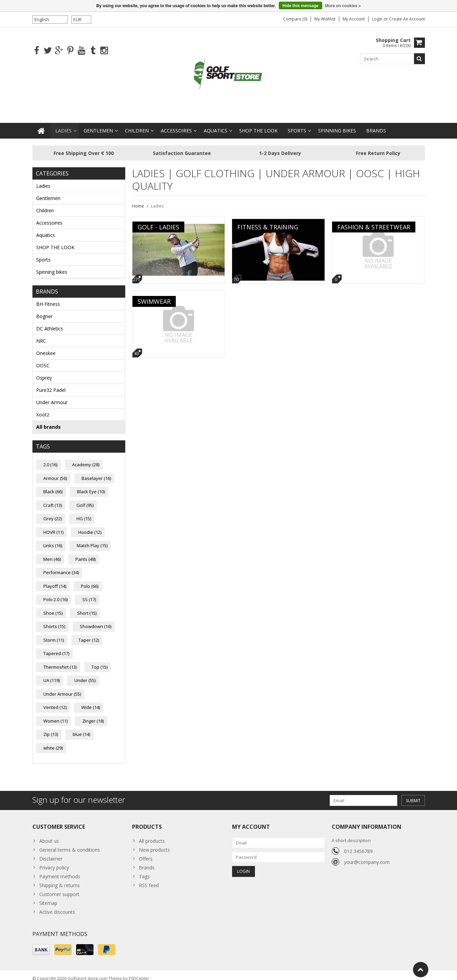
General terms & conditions (70, 843)
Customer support (59, 887)
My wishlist (325, 19)
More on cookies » (343, 6)
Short (87, 606)
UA (52, 673)
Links (53, 539)
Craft (53, 498)
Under (85, 673)
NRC (41, 334)
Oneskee (46, 346)
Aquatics (216, 124)
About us (49, 834)
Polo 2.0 (55, 593)
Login (378, 19)
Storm (54, 633)
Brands (376, 124)
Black (53, 485)
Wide (91, 700)
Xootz (43, 408)
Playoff (55, 579)
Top (99, 660)
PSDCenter (139, 972)
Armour (55, 471)
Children (137, 124)
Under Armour (52, 395)
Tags (144, 870)
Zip (51, 727)
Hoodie (90, 525)
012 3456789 (358, 844)
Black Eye (91, 485)
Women (55, 714)
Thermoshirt (60, 660)
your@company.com (367, 855)
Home (138, 199)
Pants (85, 552)
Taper (89, 633)
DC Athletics (50, 322)
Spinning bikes (337, 124)
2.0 (50, 458)
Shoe (53, 606)
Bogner (44, 309)
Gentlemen (98, 124)
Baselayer (96, 471)
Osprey (44, 371)
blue (81, 727)
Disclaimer (51, 852)
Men (52, 552)
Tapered (56, 647)
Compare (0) (295, 19)
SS (89, 593)
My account (354, 19)
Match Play (92, 539)
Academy (86, 458)
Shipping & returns (60, 878)
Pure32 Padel (51, 383)
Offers (146, 852)
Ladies (63, 124)
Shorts (54, 620)
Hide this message (301, 6)
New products (154, 843)
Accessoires (176, 124)
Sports (297, 124)
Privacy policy (54, 861)
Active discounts (57, 905)
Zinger (93, 714)
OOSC (43, 359)
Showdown (96, 620)
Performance (61, 566)
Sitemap (48, 896)
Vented (55, 700)
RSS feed (149, 878)
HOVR (53, 525)
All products (152, 834)
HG (84, 512)
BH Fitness (48, 297)
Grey (53, 512)
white (53, 741)
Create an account (407, 19)
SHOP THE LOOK (258, 124)
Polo (90, 579)
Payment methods (60, 870)
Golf (85, 498)
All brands (48, 420)
